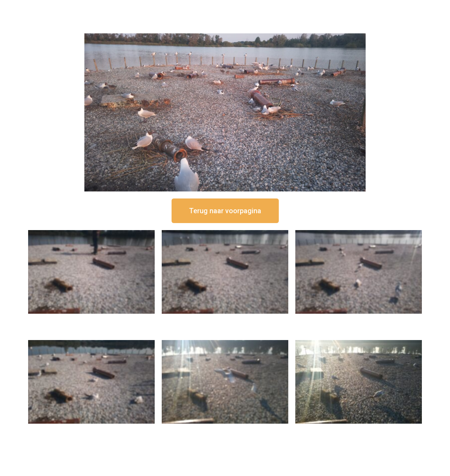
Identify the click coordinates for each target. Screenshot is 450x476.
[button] (225, 211)
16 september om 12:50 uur (91, 319)
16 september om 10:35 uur (91, 429)
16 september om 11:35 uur (359, 319)
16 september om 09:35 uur (225, 429)
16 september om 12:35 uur (225, 319)
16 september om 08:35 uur (359, 429)
